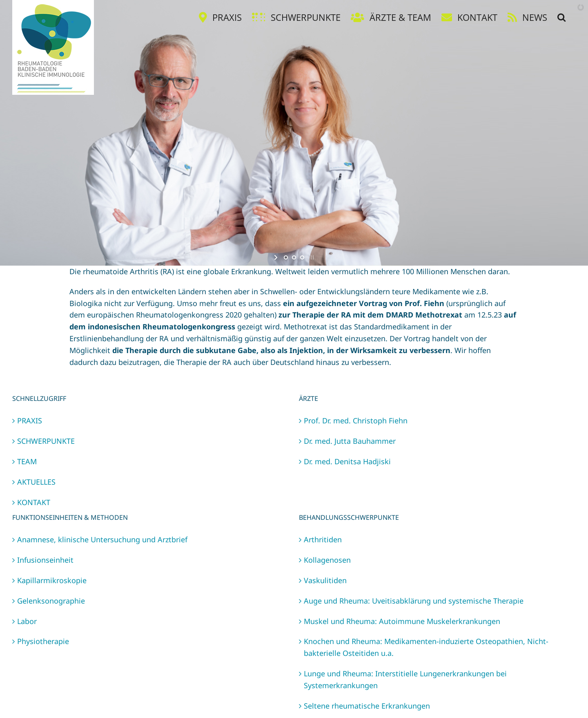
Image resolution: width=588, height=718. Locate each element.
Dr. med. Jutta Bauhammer (350, 441)
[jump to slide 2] (294, 257)
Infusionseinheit (45, 560)
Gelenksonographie (51, 601)
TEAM (27, 461)
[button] (561, 17)
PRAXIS (30, 421)
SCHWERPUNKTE (46, 441)
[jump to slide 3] (302, 257)
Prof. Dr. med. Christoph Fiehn (356, 421)
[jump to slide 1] (286, 257)
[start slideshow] (277, 257)
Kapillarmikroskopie (52, 580)
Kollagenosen (327, 560)
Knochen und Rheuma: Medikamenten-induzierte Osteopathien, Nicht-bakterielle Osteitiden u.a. (426, 647)
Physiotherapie (43, 641)
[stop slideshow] (311, 257)
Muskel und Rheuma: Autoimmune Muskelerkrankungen (402, 621)
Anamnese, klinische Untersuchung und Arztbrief (102, 539)
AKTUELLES (36, 482)
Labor (27, 621)
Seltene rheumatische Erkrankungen (367, 706)
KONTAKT (34, 502)
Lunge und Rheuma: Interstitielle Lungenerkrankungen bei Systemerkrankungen (405, 679)
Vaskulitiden (325, 580)
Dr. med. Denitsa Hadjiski (347, 461)
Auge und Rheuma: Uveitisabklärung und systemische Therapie (414, 601)
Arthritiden (323, 539)
